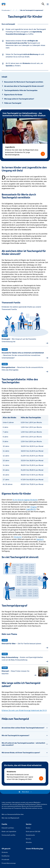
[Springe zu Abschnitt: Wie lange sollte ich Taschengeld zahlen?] (25, 99)
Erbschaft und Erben (8, 828)
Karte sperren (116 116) (33, 832)
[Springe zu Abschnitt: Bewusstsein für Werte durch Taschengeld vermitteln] (25, 82)
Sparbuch (40, 539)
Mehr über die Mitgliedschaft (10, 818)
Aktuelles (29, 842)
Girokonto (18, 537)
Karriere (28, 839)
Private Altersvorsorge (9, 863)
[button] (43, 154)
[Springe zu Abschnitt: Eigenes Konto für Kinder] (25, 95)
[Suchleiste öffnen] (43, 4)
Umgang (33, 507)
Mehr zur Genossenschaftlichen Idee (13, 814)
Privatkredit (5, 860)
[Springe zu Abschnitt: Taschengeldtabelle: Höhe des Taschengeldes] (25, 90)
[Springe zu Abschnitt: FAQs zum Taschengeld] (25, 103)
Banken (28, 828)
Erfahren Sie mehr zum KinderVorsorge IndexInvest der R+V (24, 710)
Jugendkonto (31, 509)
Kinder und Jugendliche (9, 832)
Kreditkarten (6, 856)
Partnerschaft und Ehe (9, 835)
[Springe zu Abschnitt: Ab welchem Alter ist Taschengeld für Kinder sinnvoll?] (25, 86)
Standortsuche (30, 835)
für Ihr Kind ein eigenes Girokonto (25, 500)
